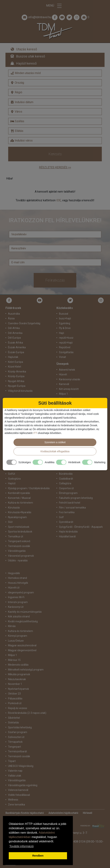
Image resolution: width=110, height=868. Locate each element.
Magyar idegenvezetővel (22, 650)
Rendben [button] (38, 856)
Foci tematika (67, 512)
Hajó (62, 333)
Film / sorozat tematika (72, 508)
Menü (55, 6)
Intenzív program (18, 602)
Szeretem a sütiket (55, 442)
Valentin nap (15, 771)
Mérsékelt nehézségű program (26, 670)
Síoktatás (13, 723)
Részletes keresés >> (55, 167)
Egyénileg (65, 323)
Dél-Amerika (15, 333)
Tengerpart (14, 747)
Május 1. (64, 394)
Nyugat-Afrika (16, 381)
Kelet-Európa (15, 362)
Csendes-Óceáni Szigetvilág (24, 323)
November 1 (15, 684)
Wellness (13, 800)
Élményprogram (68, 493)
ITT (35, 433)
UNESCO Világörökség (21, 766)
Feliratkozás (55, 280)
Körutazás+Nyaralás (20, 512)
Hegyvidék (14, 573)
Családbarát (66, 479)
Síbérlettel (14, 718)
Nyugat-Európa (17, 386)
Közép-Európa (16, 376)
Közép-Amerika (17, 372)
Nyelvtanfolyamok (18, 689)
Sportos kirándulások (20, 532)
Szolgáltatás (66, 352)
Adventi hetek (67, 370)
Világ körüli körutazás (20, 391)
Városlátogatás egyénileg (23, 785)
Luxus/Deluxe (16, 641)
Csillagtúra (65, 483)
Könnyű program (18, 636)
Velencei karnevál (18, 790)
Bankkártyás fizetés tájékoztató (25, 813)
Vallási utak (15, 776)
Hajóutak (13, 357)
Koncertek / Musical (19, 498)
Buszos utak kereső (31, 56)
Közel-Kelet (15, 367)
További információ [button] (21, 846)
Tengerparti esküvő (19, 541)
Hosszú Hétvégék (18, 583)
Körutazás (14, 508)
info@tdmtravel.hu (36, 17)
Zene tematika (16, 805)
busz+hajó (65, 318)
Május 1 (12, 655)
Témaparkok (15, 742)
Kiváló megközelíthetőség (23, 621)
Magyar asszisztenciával (22, 645)
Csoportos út (66, 488)
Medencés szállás (18, 665)
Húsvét (63, 374)
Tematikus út (16, 536)
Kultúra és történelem (20, 503)
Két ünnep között (69, 389)
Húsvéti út (14, 588)
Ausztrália (14, 314)
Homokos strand (17, 578)
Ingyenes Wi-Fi (16, 597)
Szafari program (18, 732)
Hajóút (12, 483)
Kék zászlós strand (19, 616)
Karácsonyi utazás (70, 379)
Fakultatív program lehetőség (76, 498)
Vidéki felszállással (19, 795)
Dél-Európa (14, 338)
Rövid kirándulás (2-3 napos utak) (27, 713)
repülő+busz (66, 338)
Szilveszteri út (16, 737)
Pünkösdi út (15, 703)
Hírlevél (88, 813)
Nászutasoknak (17, 679)
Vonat (62, 357)
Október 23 (14, 694)
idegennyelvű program (21, 592)
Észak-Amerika (17, 347)
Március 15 (14, 660)
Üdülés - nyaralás (18, 560)
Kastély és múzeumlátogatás (25, 612)
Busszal (64, 314)
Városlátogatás (17, 551)
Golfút (12, 474)
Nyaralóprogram (17, 517)
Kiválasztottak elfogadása (55, 451)
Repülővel (65, 347)
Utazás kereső (27, 49)
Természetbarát (17, 751)
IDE (59, 200)
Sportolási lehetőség (20, 727)
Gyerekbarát (66, 522)
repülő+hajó (66, 343)
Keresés (55, 154)
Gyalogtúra (14, 479)
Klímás (12, 626)
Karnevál (64, 384)
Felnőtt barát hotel (70, 503)
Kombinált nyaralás (19, 493)
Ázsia (11, 318)
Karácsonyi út (16, 607)
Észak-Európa (16, 352)
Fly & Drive (65, 328)
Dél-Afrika (14, 328)
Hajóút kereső (26, 63)
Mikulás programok (19, 674)
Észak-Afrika (15, 343)
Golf (61, 517)
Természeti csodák (19, 546)
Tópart (12, 761)
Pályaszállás (15, 699)
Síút (10, 522)
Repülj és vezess (18, 708)
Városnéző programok (21, 556)
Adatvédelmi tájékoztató (63, 813)
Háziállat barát (67, 536)
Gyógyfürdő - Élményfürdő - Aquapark (81, 527)
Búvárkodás (66, 474)
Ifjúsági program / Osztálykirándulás (29, 488)
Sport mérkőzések (19, 527)
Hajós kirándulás (68, 532)
